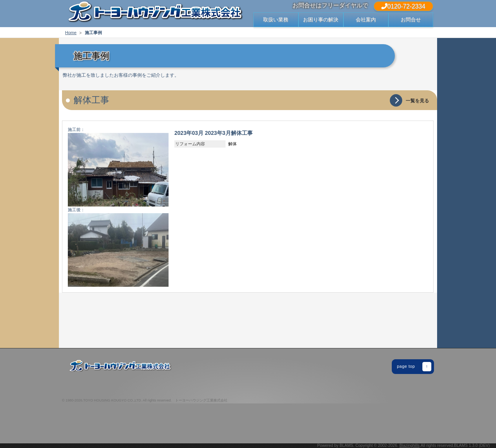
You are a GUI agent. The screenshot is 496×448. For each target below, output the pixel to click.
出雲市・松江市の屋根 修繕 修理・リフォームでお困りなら (155, 14)
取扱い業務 (276, 20)
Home (71, 33)
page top (414, 367)
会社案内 (366, 20)
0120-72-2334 (403, 6)
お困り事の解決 (321, 20)
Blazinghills (410, 445)
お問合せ (411, 20)
